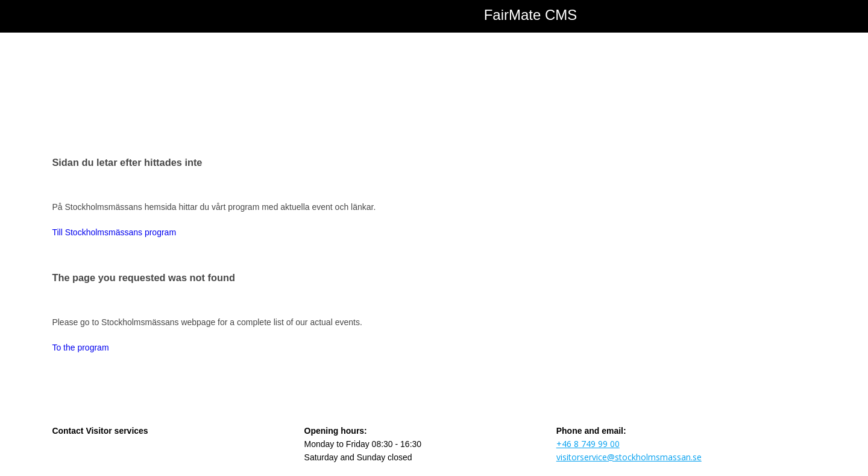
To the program (80, 347)
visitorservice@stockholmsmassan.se (629, 457)
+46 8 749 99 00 (588, 444)
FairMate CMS (531, 15)
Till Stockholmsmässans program (114, 232)
